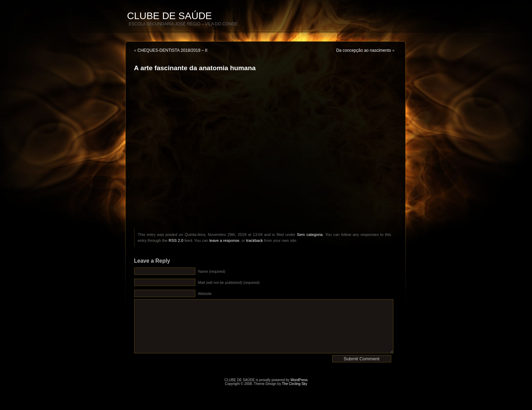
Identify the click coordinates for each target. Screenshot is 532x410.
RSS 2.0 (176, 240)
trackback (254, 240)
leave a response (224, 240)
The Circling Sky (294, 394)
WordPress (299, 390)
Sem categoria (310, 235)
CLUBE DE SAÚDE (170, 16)
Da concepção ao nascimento (363, 50)
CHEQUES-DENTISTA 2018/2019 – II (173, 50)
